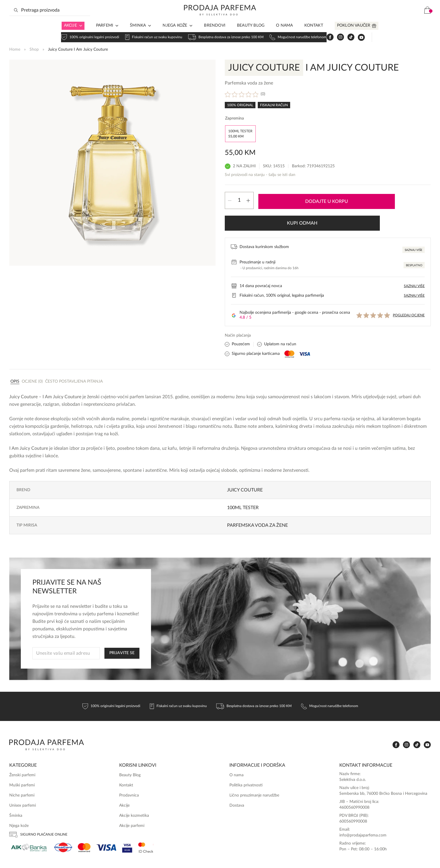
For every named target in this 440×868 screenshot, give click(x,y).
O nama (284, 35)
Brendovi (215, 35)
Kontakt (314, 35)
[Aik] (29, 823)
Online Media (419, 857)
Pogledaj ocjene (409, 291)
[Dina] (63, 823)
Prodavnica (129, 771)
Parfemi (105, 35)
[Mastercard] (84, 823)
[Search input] (50, 19)
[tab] (15, 357)
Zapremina (234, 118)
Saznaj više (414, 225)
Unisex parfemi (23, 781)
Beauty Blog (251, 35)
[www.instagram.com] (386, 20)
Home (15, 49)
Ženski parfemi (22, 750)
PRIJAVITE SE (122, 628)
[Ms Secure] (146, 823)
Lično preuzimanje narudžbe (254, 771)
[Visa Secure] (127, 823)
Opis (15, 357)
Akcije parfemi (132, 801)
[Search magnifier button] (16, 19)
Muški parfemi (22, 761)
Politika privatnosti (246, 761)
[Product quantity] (239, 199)
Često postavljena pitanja (74, 357)
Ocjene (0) (32, 357)
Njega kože (175, 35)
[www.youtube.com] (406, 19)
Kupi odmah (389, 199)
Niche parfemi (22, 771)
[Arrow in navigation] (80, 35)
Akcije (70, 35)
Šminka (138, 35)
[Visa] (106, 823)
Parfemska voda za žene (257, 501)
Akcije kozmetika (134, 791)
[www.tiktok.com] (396, 20)
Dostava (237, 781)
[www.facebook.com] (375, 20)
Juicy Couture (245, 465)
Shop (34, 49)
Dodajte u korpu (300, 199)
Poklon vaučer (354, 35)
